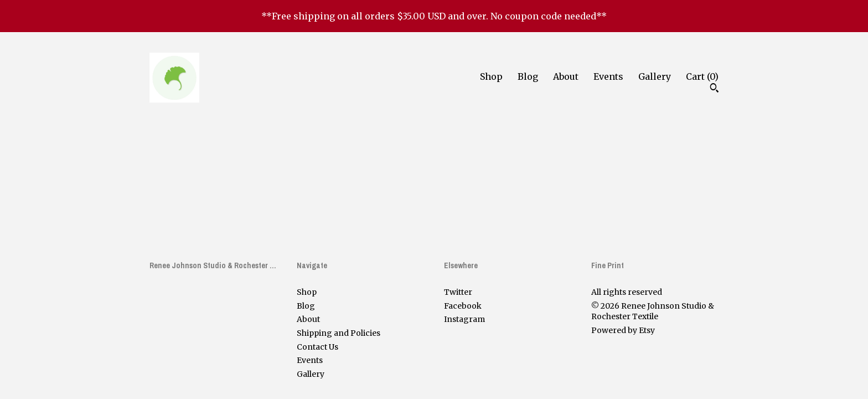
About (566, 76)
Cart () (702, 76)
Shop (491, 76)
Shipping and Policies (339, 333)
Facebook (463, 306)
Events (608, 76)
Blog (528, 76)
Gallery (655, 76)
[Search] (714, 89)
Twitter (458, 292)
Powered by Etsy (623, 330)
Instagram (464, 319)
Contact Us (317, 347)
